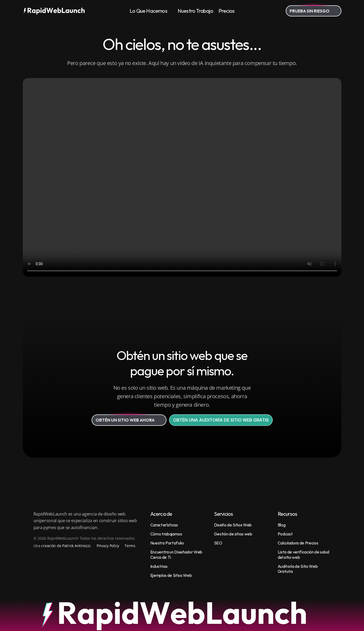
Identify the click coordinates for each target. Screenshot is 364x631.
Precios (226, 11)
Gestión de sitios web (233, 534)
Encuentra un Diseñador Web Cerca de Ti (177, 554)
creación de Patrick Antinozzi (66, 546)
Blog (282, 525)
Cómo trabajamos (166, 534)
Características (164, 525)
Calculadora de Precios (298, 543)
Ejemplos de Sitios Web (171, 575)
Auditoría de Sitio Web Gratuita (298, 569)
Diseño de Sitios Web (233, 525)
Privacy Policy (108, 546)
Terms (130, 546)
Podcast (285, 534)
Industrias (159, 566)
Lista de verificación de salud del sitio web (304, 554)
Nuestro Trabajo (195, 11)
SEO (218, 543)
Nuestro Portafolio (167, 543)
